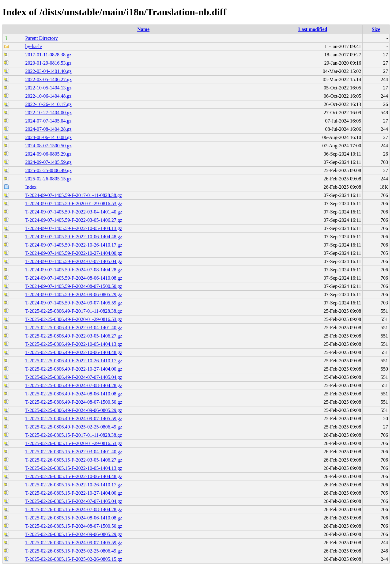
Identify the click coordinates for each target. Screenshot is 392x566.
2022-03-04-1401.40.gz (49, 71)
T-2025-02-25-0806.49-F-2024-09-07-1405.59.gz (74, 419)
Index (31, 187)
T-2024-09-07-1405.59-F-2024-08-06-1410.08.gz (74, 278)
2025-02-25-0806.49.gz (49, 170)
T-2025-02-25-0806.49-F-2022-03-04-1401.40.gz (74, 328)
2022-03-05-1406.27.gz (49, 79)
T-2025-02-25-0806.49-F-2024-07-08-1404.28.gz (74, 385)
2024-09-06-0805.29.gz (49, 154)
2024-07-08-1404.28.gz (49, 129)
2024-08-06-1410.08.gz (49, 137)
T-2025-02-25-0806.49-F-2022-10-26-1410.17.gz (74, 361)
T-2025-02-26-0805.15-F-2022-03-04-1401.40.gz (74, 452)
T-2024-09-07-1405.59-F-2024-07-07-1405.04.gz (74, 261)
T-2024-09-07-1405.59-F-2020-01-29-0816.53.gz (74, 204)
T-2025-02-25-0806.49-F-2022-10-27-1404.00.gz (74, 369)
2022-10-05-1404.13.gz (49, 88)
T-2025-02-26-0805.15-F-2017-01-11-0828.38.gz (74, 435)
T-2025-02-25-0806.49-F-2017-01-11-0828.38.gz (74, 311)
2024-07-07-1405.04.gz (49, 121)
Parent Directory (42, 38)
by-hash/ (34, 46)
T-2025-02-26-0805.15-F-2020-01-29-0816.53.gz (74, 443)
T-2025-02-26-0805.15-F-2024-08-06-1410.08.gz (74, 518)
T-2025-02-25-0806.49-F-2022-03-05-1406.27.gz (74, 336)
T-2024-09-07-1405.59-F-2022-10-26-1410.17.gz (74, 245)
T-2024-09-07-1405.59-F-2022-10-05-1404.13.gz (74, 228)
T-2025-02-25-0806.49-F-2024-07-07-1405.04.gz (74, 377)
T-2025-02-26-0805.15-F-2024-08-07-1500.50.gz (74, 526)
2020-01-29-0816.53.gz (49, 63)
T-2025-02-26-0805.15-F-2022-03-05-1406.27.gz (74, 460)
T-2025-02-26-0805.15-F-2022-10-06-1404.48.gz (74, 476)
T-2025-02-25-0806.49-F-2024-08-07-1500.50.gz (74, 402)
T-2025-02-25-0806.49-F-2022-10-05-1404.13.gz (74, 344)
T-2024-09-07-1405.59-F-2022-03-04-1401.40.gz (74, 212)
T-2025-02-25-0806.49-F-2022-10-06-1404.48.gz (74, 352)
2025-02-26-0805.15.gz (49, 179)
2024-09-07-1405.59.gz (49, 162)
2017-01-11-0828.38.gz (49, 55)
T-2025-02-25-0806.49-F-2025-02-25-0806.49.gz (74, 427)
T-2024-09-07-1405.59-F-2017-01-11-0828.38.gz (74, 195)
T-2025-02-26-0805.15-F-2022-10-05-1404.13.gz (74, 468)
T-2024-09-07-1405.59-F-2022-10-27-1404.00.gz (74, 253)
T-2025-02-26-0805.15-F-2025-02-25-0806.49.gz (74, 551)
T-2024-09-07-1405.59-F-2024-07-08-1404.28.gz (74, 270)
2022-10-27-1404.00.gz (49, 113)
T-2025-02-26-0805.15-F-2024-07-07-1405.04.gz (74, 501)
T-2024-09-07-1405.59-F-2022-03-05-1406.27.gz (74, 220)
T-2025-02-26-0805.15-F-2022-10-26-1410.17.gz (74, 485)
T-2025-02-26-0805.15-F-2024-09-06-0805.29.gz (74, 534)
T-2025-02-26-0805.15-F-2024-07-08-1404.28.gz (74, 509)
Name (143, 29)
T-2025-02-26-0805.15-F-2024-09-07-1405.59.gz (74, 543)
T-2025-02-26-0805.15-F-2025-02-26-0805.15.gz (74, 559)
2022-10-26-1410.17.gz (49, 104)
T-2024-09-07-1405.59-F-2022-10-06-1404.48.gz (74, 237)
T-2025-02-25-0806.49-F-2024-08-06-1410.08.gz (74, 394)
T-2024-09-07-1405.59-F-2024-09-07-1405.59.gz (74, 303)
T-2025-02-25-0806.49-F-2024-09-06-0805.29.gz (74, 410)
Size (376, 29)
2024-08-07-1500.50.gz (49, 146)
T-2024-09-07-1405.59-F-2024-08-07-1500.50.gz (74, 286)
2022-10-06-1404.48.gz (49, 96)
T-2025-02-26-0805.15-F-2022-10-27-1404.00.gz (74, 493)
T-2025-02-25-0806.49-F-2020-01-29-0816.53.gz (74, 319)
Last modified (313, 29)
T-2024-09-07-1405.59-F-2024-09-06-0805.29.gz (74, 294)
